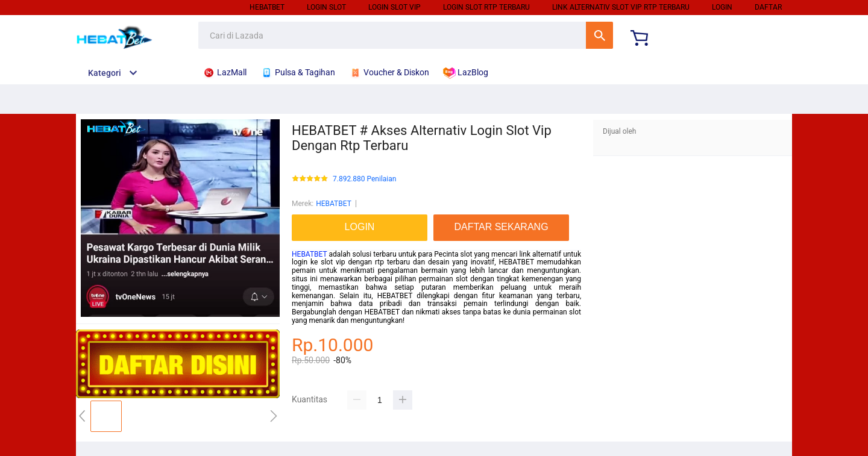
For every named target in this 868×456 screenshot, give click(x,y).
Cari (599, 35)
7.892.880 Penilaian (364, 179)
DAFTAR (768, 7)
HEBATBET (267, 7)
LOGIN (722, 7)
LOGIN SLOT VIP (395, 7)
